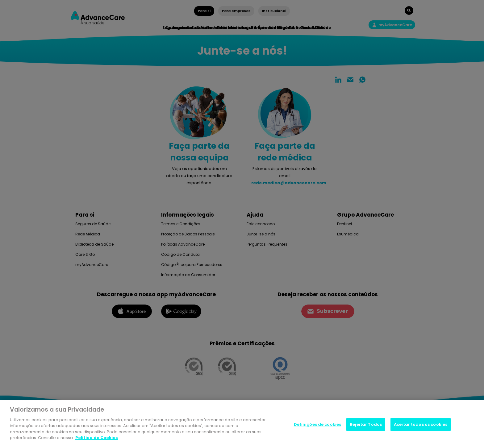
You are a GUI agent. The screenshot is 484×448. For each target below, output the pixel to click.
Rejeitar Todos (366, 424)
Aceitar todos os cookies (421, 424)
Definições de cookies (318, 424)
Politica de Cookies (97, 438)
